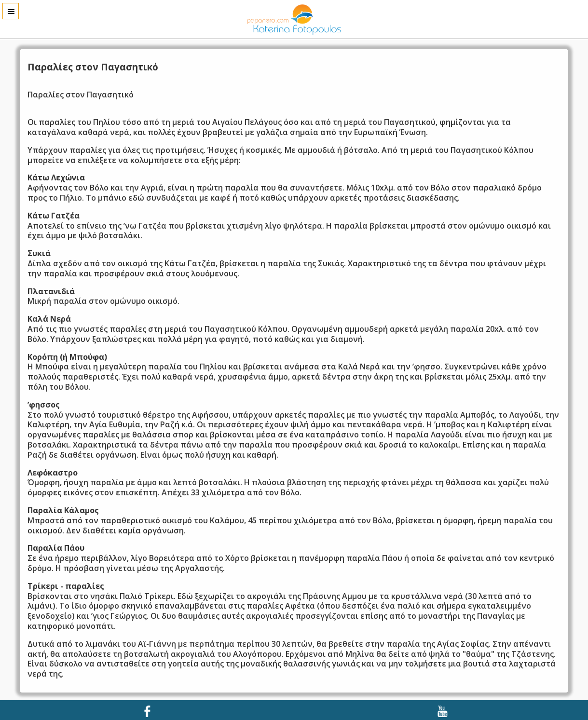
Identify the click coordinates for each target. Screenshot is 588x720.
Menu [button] (11, 11)
